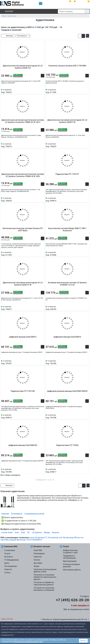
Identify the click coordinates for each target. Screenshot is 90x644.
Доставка (38, 563)
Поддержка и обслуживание (69, 557)
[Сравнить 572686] (83, 254)
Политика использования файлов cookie (45, 570)
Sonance (55, 532)
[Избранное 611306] (87, 91)
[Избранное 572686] (87, 254)
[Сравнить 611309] (39, 254)
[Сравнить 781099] (39, 470)
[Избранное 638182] (87, 308)
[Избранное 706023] (43, 91)
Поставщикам (11, 566)
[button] (80, 36)
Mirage (47, 532)
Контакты (9, 557)
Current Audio (7, 532)
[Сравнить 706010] (39, 145)
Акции (36, 566)
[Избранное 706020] (43, 199)
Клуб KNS (38, 550)
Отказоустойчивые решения (71, 565)
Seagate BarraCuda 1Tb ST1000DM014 (26, 540)
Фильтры (8, 36)
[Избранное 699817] (87, 470)
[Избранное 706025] (87, 145)
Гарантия (38, 557)
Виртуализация (70, 561)
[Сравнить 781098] (83, 416)
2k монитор (53, 538)
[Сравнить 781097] (39, 362)
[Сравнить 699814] (83, 199)
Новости (8, 569)
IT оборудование (12, 560)
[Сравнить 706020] (39, 199)
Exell (23, 532)
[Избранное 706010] (43, 145)
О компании (10, 550)
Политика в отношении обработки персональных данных (45, 577)
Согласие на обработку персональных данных (44, 584)
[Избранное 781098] (87, 416)
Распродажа (39, 554)
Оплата (37, 560)
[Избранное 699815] (43, 416)
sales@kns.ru (83, 606)
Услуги (7, 554)
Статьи (7, 573)
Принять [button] (83, 641)
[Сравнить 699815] (39, 416)
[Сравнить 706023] (39, 91)
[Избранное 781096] (87, 362)
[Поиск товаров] (71, 11)
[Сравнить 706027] (39, 308)
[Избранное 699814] (87, 199)
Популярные (17, 514)
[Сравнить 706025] (83, 145)
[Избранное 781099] (43, 470)
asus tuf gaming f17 (39, 538)
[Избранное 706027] (43, 308)
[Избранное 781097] (43, 362)
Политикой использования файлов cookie (28, 642)
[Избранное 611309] (43, 254)
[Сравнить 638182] (83, 308)
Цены (7, 563)
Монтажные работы (72, 570)
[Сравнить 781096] (83, 362)
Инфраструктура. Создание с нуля (71, 551)
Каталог (7, 11)
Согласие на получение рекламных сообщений (44, 589)
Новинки (5, 514)
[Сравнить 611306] (83, 91)
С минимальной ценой (34, 514)
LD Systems (37, 532)
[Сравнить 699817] (83, 470)
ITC (28, 532)
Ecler (17, 532)
